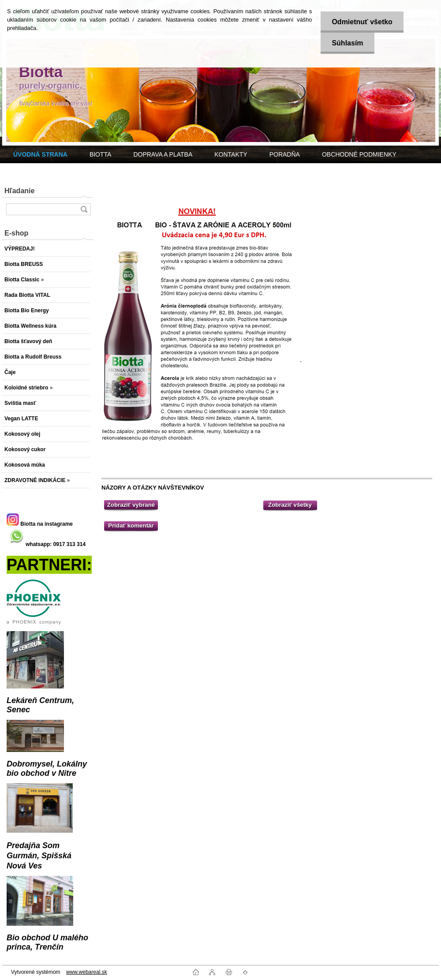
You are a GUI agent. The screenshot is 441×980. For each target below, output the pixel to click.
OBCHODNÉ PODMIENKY (359, 154)
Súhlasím (347, 43)
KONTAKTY (231, 154)
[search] (84, 209)
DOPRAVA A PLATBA (163, 154)
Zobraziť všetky (290, 505)
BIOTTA (101, 154)
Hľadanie (19, 191)
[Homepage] (40, 154)
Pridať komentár (131, 526)
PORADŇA (285, 154)
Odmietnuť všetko (362, 22)
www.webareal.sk (87, 972)
